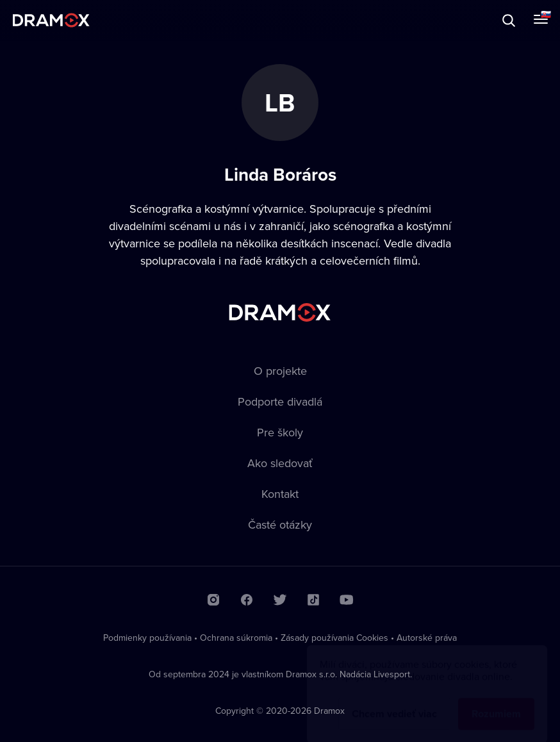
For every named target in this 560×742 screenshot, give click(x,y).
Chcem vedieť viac (394, 701)
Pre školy (280, 432)
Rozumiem (496, 701)
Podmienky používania (147, 638)
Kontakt (280, 494)
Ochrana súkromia (236, 638)
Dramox (51, 20)
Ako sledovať (280, 463)
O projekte (280, 371)
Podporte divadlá (280, 401)
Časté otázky (280, 524)
